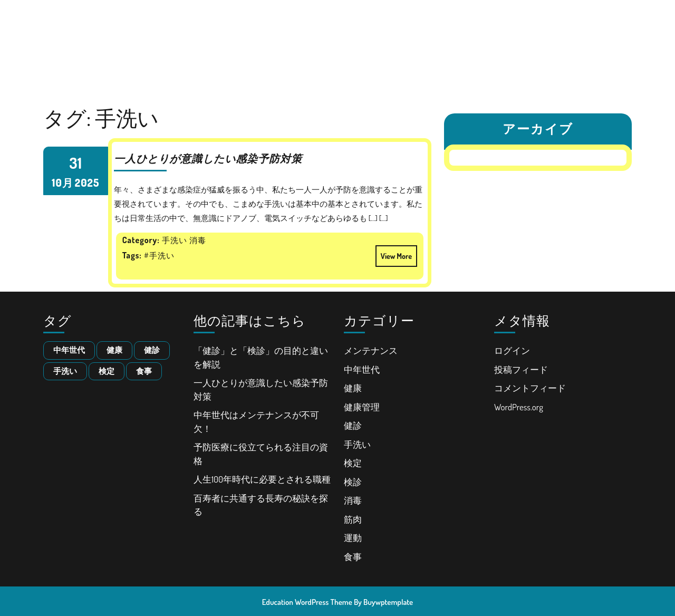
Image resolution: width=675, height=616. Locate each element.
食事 (353, 557)
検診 (353, 482)
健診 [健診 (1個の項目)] (152, 350)
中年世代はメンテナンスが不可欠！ (256, 39)
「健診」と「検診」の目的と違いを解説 (316, 13)
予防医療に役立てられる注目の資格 (390, 39)
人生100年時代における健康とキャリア (112, 38)
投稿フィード (521, 369)
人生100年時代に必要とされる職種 (522, 39)
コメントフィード (530, 388)
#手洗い (159, 256)
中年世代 (362, 369)
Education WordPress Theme (307, 602)
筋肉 (353, 519)
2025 (87, 182)
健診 (353, 425)
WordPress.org (519, 407)
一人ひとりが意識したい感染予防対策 (462, 13)
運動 (353, 538)
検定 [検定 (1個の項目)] (107, 371)
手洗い (357, 444)
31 (76, 163)
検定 (353, 463)
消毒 (353, 500)
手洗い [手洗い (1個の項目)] (65, 371)
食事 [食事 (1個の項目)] (144, 371)
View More (394, 253)
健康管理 (362, 407)
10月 (62, 182)
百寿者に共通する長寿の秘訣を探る (357, 65)
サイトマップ (455, 65)
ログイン (512, 350)
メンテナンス (371, 350)
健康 (353, 388)
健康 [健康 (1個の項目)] (114, 350)
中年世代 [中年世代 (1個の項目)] (69, 350)
